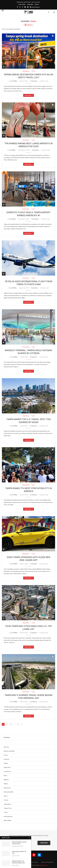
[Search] (49, 12)
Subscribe (30, 4)
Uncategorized (8, 816)
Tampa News (7, 804)
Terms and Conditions (47, 862)
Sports (6, 796)
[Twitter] (20, 7)
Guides (6, 763)
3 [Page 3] (11, 724)
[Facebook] (17, 7)
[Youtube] (25, 7)
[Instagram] (22, 7)
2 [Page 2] (7, 724)
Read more (29, 95)
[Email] (28, 7)
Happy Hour (7, 767)
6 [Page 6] (18, 724)
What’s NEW (7, 820)
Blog (15, 862)
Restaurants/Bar (9, 792)
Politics (6, 784)
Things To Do (8, 808)
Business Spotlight (9, 751)
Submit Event (7, 862)
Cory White (14, 81)
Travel (6, 812)
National (6, 780)
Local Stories (7, 771)
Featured (6, 759)
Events (37, 4)
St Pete (6, 800)
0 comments (34, 81)
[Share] (4, 67)
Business (6, 747)
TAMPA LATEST (43, 865)
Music (5, 776)
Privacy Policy (34, 862)
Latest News (22, 4)
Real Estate (7, 788)
